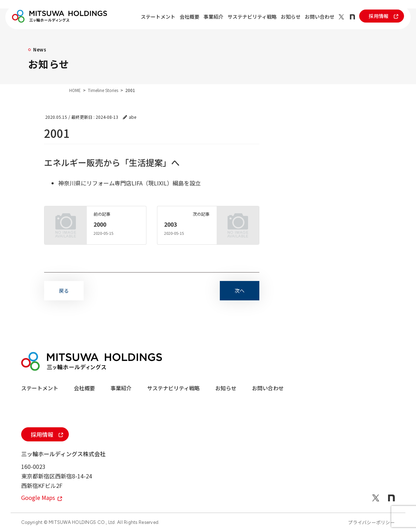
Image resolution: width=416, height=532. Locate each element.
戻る (64, 291)
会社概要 (189, 17)
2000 (100, 224)
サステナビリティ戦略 (252, 17)
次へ (240, 291)
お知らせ (291, 17)
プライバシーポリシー (371, 522)
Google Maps (42, 497)
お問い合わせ (320, 17)
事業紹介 (213, 17)
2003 (170, 224)
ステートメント (158, 17)
